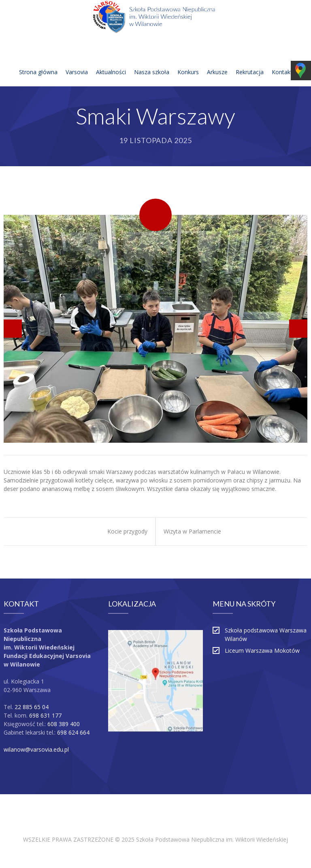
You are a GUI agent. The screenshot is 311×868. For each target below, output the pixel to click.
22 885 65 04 (32, 707)
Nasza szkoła (152, 62)
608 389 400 (64, 724)
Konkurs (188, 62)
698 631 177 (45, 715)
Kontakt (282, 62)
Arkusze (217, 62)
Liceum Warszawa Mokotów (262, 650)
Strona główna (38, 62)
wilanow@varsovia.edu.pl (36, 749)
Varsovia (77, 62)
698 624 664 (73, 732)
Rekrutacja (250, 62)
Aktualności (111, 62)
